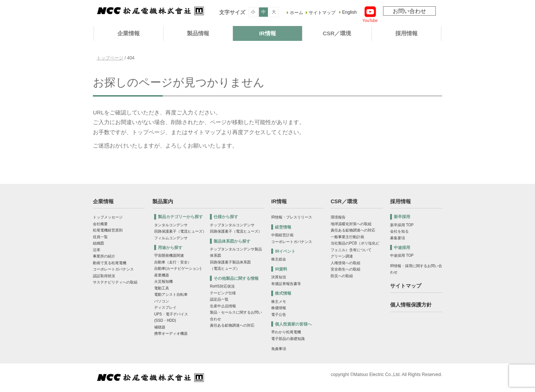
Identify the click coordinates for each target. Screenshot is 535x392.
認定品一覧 (219, 299)
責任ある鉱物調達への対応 (232, 325)
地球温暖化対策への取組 (351, 224)
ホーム (296, 13)
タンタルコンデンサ (171, 225)
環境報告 (338, 217)
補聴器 (160, 327)
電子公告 (279, 315)
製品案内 (163, 201)
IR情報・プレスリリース (292, 217)
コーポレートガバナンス (113, 269)
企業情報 (129, 33)
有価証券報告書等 (286, 284)
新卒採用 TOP (402, 225)
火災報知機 (163, 281)
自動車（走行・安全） (173, 262)
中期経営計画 (282, 235)
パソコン (162, 301)
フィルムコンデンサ (171, 238)
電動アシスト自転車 (171, 294)
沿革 (97, 250)
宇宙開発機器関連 (169, 255)
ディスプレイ (165, 307)
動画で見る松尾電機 (110, 263)
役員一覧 (100, 237)
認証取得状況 (104, 276)
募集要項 (398, 238)
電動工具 (162, 288)
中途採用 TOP (402, 255)
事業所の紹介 (104, 256)
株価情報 (279, 308)
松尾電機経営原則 (108, 230)
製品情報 (198, 33)
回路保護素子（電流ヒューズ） (180, 231)
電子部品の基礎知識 (288, 339)
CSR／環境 (337, 33)
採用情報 (406, 33)
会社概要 (100, 224)
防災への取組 (342, 276)
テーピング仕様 (223, 293)
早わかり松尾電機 (286, 332)
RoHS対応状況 (222, 286)
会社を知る (399, 231)
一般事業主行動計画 (347, 237)
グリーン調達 (342, 256)
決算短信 (279, 277)
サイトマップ (322, 13)
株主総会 (279, 259)
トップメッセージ (108, 217)
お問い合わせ (409, 11)
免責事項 (279, 349)
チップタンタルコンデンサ (232, 225)
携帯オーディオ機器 (171, 333)
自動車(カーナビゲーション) (178, 268)
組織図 (98, 243)
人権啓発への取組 (346, 263)
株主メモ (279, 302)
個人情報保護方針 (411, 305)
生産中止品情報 (223, 306)
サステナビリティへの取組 (115, 282)
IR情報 (268, 33)
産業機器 (162, 275)
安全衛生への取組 (346, 269)
